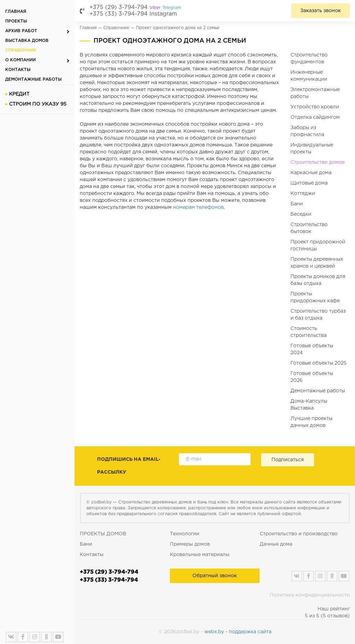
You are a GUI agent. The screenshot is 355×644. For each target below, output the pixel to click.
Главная (16, 12)
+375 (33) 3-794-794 (119, 14)
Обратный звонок (215, 576)
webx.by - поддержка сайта (238, 632)
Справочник (21, 50)
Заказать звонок (321, 11)
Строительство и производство (299, 534)
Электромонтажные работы (315, 93)
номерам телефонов (198, 207)
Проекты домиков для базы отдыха (318, 280)
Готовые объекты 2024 (312, 349)
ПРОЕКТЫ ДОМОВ (103, 534)
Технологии (185, 534)
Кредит (19, 94)
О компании (20, 60)
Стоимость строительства (309, 332)
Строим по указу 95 (38, 104)
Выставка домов (27, 41)
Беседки (301, 214)
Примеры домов (190, 544)
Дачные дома (276, 544)
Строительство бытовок (309, 228)
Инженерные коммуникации (309, 76)
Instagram (163, 14)
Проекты (16, 21)
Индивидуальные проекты (312, 149)
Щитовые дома (309, 183)
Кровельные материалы (200, 555)
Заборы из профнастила (307, 131)
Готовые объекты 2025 (318, 363)
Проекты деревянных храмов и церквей (317, 263)
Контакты (18, 70)
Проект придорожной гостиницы (318, 245)
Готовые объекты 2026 (312, 377)
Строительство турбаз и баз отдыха (318, 315)
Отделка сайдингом (315, 117)
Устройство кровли (315, 107)
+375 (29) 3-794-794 (135, 7)
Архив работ (21, 31)
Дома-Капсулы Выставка (309, 405)
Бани (297, 204)
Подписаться (288, 460)
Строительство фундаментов (309, 59)
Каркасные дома (311, 173)
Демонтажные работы (33, 79)
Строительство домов (318, 162)
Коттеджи (303, 194)
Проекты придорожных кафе (315, 297)
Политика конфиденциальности (310, 595)
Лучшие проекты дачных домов (311, 422)
